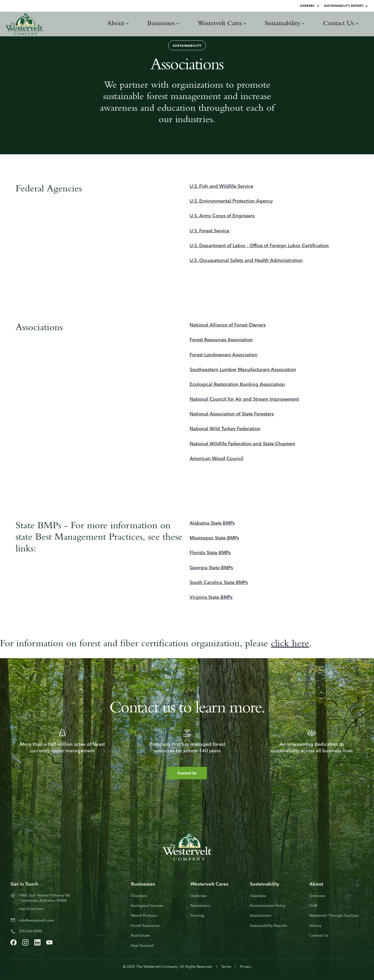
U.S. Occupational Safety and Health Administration (246, 261)
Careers (310, 6)
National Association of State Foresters (232, 414)
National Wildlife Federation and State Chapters (242, 444)
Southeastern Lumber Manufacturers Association (243, 370)
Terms (226, 967)
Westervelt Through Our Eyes (334, 916)
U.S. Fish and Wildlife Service (221, 187)
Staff (313, 906)
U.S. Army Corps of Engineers (222, 216)
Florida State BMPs (210, 553)
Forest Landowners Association (223, 355)
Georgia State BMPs (211, 568)
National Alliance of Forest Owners (228, 325)
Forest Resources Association (221, 340)
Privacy (246, 967)
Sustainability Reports (268, 926)
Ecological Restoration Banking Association (237, 385)
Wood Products (144, 916)
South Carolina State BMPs (219, 583)
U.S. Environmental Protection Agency (231, 201)
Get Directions (31, 909)
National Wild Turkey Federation (225, 429)
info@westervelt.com (36, 921)
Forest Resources (145, 926)
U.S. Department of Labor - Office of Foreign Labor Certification (259, 246)
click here (290, 644)
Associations (261, 916)
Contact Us (187, 773)
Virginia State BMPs (211, 598)
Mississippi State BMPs (214, 538)
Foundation (200, 906)
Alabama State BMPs (212, 523)
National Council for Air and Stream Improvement (244, 399)
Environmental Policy (268, 906)
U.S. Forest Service (209, 231)
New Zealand (142, 946)
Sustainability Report (346, 6)
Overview (139, 896)
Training (197, 916)
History (315, 926)
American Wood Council (216, 459)
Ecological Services (147, 906)
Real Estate (140, 936)
